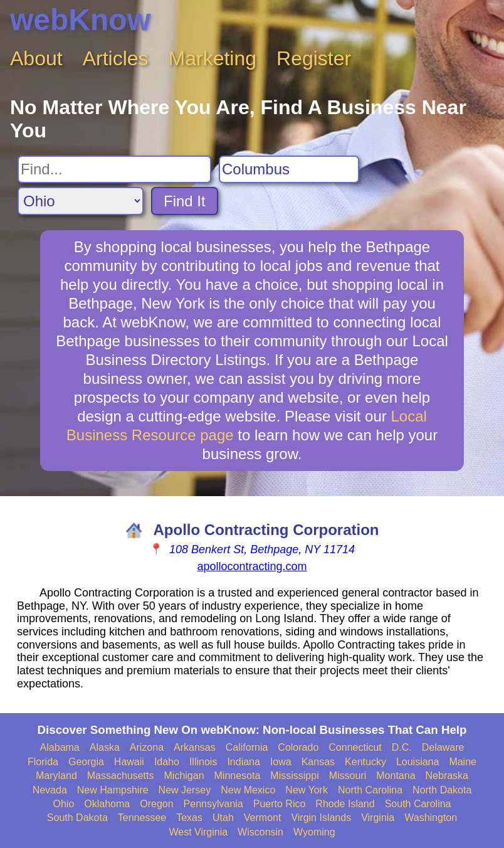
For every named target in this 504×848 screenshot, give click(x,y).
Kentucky (365, 762)
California (247, 747)
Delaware (443, 747)
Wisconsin (260, 832)
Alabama (60, 747)
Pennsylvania (213, 804)
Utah (223, 818)
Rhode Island (345, 804)
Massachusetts (121, 776)
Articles (116, 58)
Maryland (56, 776)
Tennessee (142, 818)
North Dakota (442, 790)
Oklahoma (107, 804)
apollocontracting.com (252, 566)
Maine (463, 762)
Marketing (213, 58)
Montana (396, 776)
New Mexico (248, 790)
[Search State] (81, 201)
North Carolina (370, 790)
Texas (189, 818)
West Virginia (198, 832)
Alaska (105, 747)
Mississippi (294, 776)
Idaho (167, 762)
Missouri (348, 776)
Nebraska (447, 776)
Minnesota (238, 776)
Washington (431, 818)
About (36, 58)
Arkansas (195, 747)
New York (307, 790)
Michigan (184, 776)
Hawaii (129, 762)
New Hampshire (113, 790)
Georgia (86, 762)
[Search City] (289, 169)
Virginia (378, 818)
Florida (43, 762)
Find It (185, 201)
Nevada (50, 790)
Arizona (147, 747)
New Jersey (185, 790)
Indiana (244, 762)
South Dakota (77, 818)
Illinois (203, 762)
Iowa (281, 762)
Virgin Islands (321, 818)
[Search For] (114, 169)
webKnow (80, 20)
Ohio (64, 804)
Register (314, 58)
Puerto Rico (280, 804)
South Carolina (418, 804)
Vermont (263, 818)
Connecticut (355, 747)
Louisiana (418, 762)
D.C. (402, 747)
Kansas (318, 762)
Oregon (156, 804)
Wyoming (314, 832)
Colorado (298, 747)
